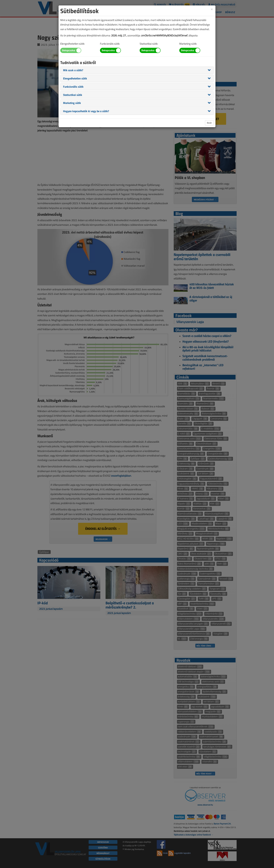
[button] (73, 70)
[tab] (137, 70)
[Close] (212, 9)
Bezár (209, 123)
